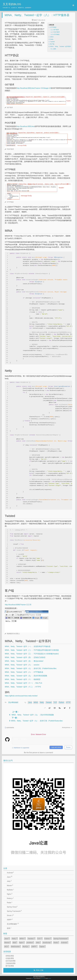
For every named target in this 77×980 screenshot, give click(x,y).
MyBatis (10, 890)
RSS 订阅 (40, 970)
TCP (55, 702)
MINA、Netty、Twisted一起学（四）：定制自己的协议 (25, 657)
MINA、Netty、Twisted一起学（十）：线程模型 (23, 679)
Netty (42, 702)
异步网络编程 (13, 702)
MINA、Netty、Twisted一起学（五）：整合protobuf (24, 661)
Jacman (42, 978)
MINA (36, 702)
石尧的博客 (10, 958)
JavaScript (47, 942)
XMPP (10, 920)
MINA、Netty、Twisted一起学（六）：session (22, 665)
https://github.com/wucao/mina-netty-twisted (21, 696)
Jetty (9, 881)
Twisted (49, 702)
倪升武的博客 (11, 961)
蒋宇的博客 (10, 966)
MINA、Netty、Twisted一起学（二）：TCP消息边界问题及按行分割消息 (32, 650)
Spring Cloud (12, 907)
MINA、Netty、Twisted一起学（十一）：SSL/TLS (23, 683)
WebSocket (16, 946)
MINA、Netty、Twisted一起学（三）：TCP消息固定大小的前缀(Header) (32, 654)
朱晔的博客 (10, 956)
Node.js (10, 898)
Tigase (42, 946)
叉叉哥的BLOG (12, 4)
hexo (33, 978)
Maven (10, 885)
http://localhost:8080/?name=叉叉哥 (18, 605)
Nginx (10, 894)
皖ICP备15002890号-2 (39, 977)
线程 (15, 942)
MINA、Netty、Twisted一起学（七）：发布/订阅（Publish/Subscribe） (31, 668)
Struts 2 (10, 915)
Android (10, 873)
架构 (9, 928)
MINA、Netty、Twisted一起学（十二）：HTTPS (23, 687)
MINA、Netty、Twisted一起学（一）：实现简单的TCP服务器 (28, 646)
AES (7, 946)
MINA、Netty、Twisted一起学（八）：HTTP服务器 (37, 15)
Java (30, 702)
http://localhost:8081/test (26, 126)
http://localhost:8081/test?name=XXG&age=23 (34, 88)
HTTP (68, 702)
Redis (10, 902)
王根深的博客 (11, 963)
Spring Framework (14, 911)
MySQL (26, 946)
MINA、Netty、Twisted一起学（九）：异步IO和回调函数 (26, 676)
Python (61, 702)
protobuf (30, 942)
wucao (49, 978)
